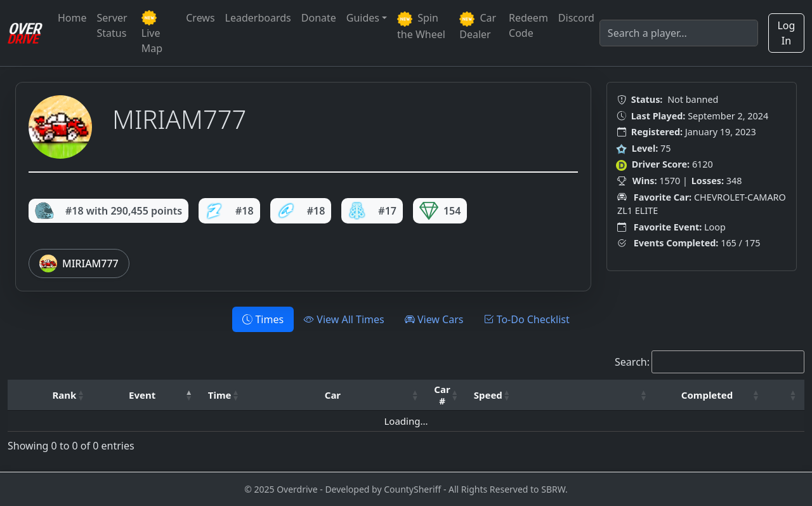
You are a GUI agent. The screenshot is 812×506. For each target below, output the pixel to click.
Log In (786, 33)
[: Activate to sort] (587, 395)
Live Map (152, 33)
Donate (319, 18)
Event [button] (142, 395)
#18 (229, 211)
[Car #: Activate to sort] (446, 395)
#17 (372, 211)
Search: (632, 362)
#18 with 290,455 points (108, 211)
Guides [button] (363, 18)
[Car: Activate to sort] (337, 395)
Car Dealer (478, 26)
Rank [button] (65, 395)
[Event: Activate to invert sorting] (146, 395)
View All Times (344, 319)
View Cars (434, 319)
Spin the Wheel (421, 26)
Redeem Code (528, 25)
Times (263, 319)
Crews (200, 18)
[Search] (679, 33)
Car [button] (333, 395)
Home (72, 18)
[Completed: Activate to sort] (711, 395)
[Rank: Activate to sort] (69, 395)
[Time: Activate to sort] (224, 395)
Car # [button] (442, 395)
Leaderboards (258, 18)
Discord (576, 18)
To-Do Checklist (526, 319)
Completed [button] (707, 395)
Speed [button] (488, 395)
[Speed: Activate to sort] (492, 395)
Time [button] (220, 395)
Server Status (112, 25)
